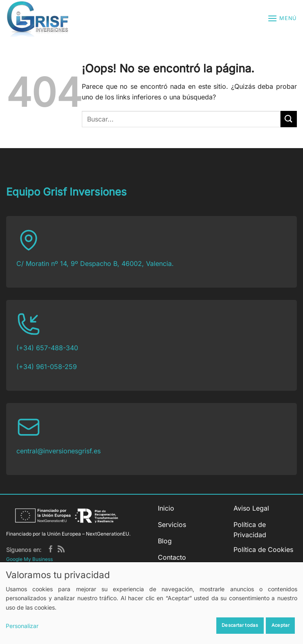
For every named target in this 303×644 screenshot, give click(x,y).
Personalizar (22, 626)
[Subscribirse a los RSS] (61, 550)
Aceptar (281, 625)
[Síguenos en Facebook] (50, 550)
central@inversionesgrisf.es (58, 451)
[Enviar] (289, 119)
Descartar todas (240, 625)
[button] (282, 18)
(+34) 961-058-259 (47, 367)
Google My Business (29, 559)
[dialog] (151, 603)
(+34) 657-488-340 (47, 348)
